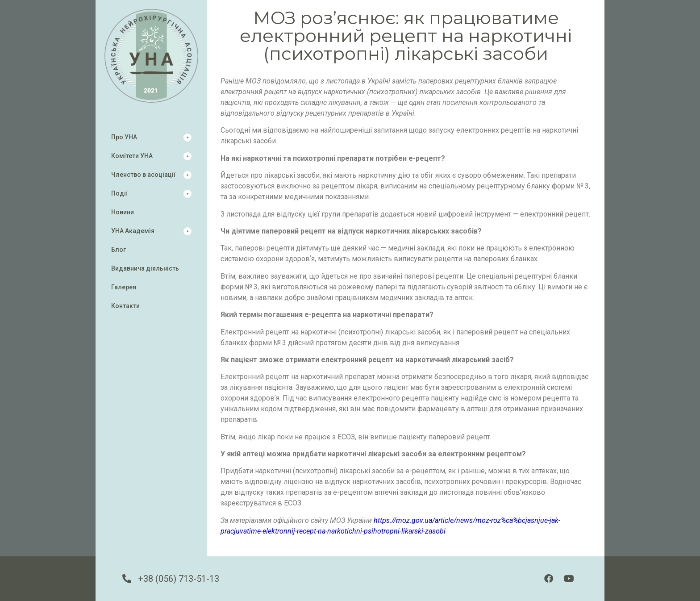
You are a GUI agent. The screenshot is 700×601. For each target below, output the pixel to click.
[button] (151, 137)
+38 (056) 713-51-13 (179, 579)
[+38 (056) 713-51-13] (127, 579)
